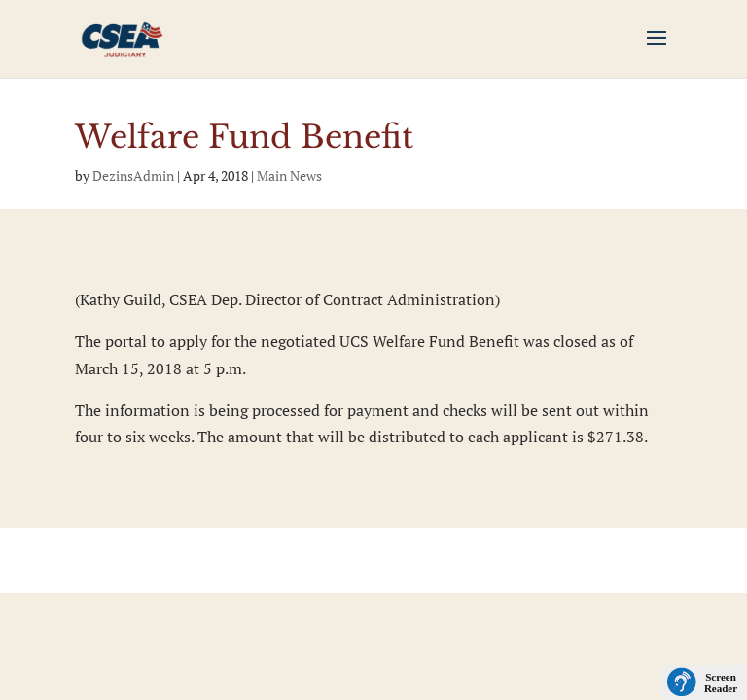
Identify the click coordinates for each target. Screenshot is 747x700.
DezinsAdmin (133, 175)
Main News (289, 175)
